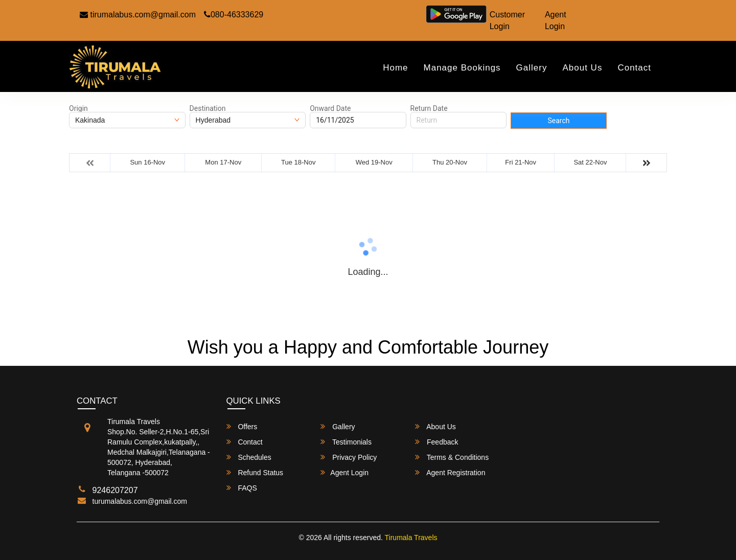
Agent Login (556, 20)
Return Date (429, 108)
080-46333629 (234, 15)
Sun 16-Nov (147, 162)
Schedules (249, 457)
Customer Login (507, 20)
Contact (634, 68)
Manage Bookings (462, 68)
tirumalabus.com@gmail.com (138, 15)
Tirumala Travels (411, 538)
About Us (582, 68)
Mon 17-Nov (223, 162)
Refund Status (255, 472)
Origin (78, 108)
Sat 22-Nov (590, 162)
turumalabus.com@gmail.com (140, 501)
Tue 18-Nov (298, 162)
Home (395, 68)
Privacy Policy (349, 457)
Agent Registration (450, 472)
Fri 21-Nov (521, 162)
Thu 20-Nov (450, 162)
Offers (242, 426)
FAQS (242, 488)
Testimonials (346, 442)
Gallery (532, 68)
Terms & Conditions (452, 457)
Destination (208, 108)
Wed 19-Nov (374, 162)
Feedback (436, 442)
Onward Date (330, 108)
